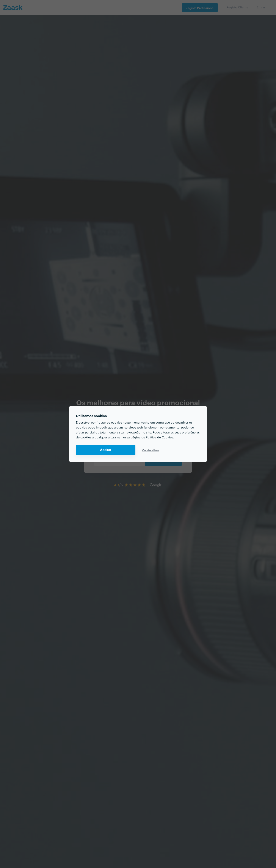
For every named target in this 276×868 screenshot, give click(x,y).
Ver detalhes (151, 450)
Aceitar (106, 450)
